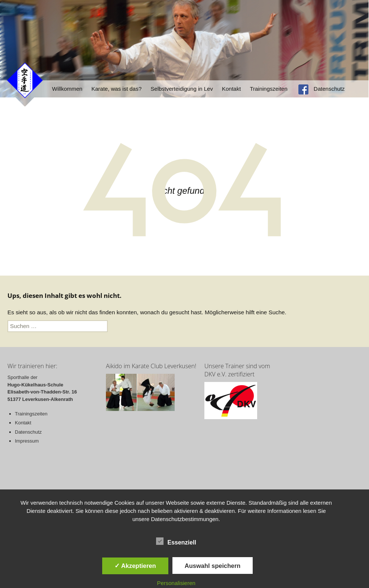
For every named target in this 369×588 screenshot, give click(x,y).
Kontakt (231, 89)
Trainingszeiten (268, 89)
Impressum (27, 441)
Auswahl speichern (213, 566)
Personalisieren (176, 583)
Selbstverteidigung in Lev (182, 89)
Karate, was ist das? (116, 89)
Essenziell (176, 541)
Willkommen (67, 89)
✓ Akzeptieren (135, 566)
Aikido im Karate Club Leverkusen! (151, 366)
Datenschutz (329, 89)
